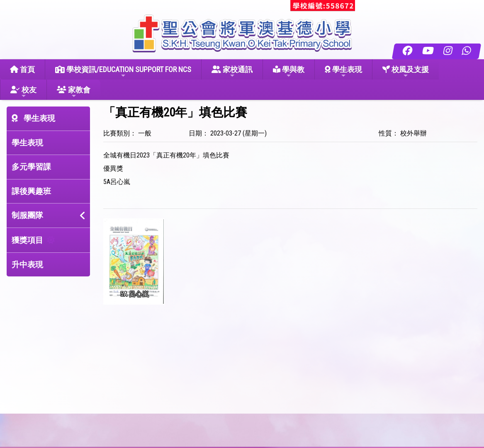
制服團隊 (27, 215)
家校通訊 (232, 72)
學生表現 (343, 72)
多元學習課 (31, 167)
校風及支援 (406, 72)
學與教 (289, 72)
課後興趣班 (31, 191)
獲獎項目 (27, 240)
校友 (23, 92)
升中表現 (27, 265)
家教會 (74, 92)
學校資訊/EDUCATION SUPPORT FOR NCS (123, 72)
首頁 (22, 69)
